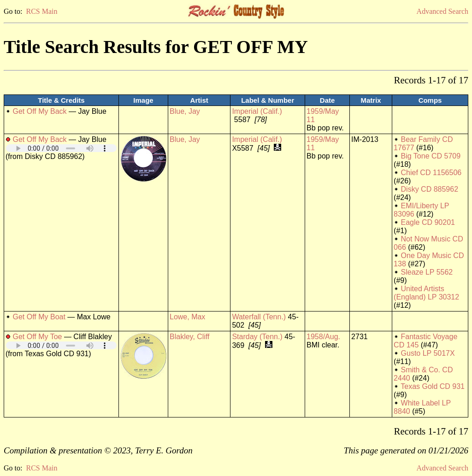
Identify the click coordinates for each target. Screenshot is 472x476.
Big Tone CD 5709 (431, 156)
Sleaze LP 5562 (427, 272)
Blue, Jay (185, 111)
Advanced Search (442, 11)
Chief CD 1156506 (431, 173)
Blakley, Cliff (190, 337)
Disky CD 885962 (430, 189)
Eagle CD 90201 (428, 222)
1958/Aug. (323, 337)
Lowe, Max (187, 317)
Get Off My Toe (37, 337)
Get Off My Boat (39, 317)
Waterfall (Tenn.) (259, 317)
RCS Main (41, 11)
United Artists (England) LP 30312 (426, 293)
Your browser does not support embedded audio (61, 148)
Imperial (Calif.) (257, 111)
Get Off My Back (39, 111)
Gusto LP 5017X (428, 353)
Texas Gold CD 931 (433, 386)
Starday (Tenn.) (257, 337)
